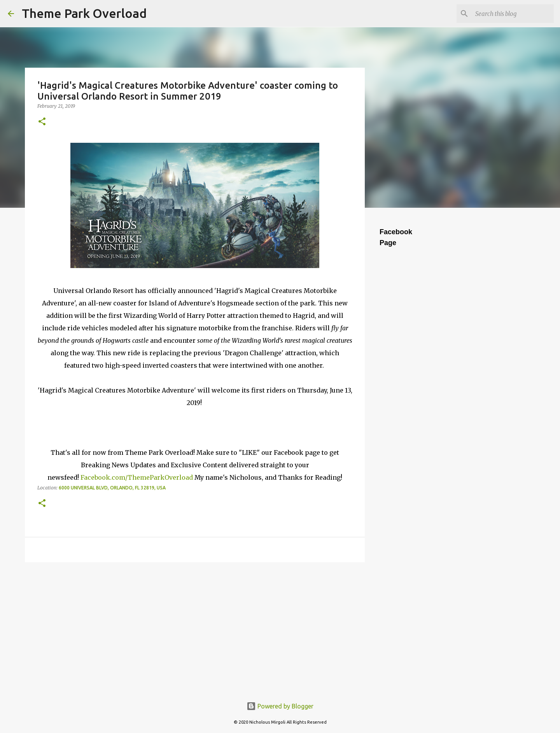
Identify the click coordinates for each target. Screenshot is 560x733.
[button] (42, 122)
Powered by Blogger (280, 706)
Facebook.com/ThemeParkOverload (137, 477)
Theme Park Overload (84, 13)
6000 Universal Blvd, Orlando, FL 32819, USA (112, 488)
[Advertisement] (195, 628)
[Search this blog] (513, 14)
